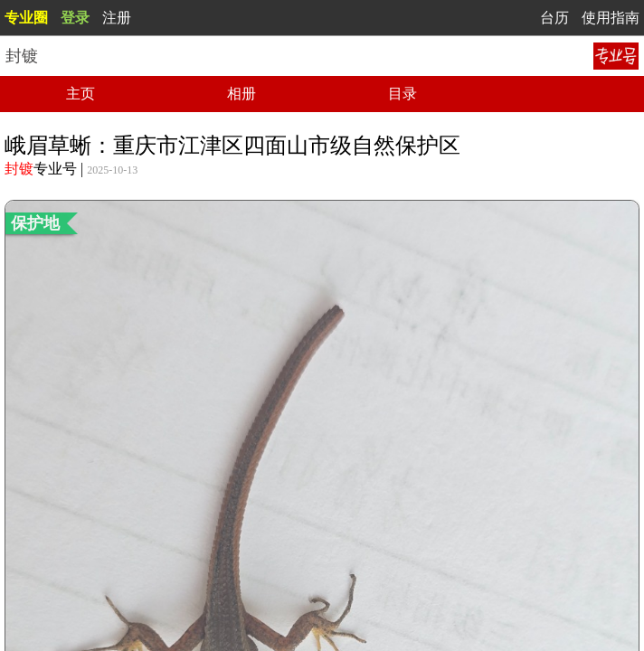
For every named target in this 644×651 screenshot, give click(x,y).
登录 (75, 18)
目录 (402, 94)
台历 (554, 18)
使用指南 (611, 18)
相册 (241, 94)
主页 (80, 94)
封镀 (19, 169)
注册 (117, 18)
